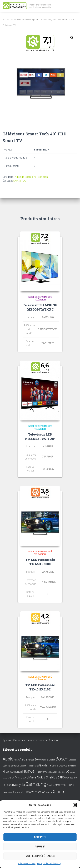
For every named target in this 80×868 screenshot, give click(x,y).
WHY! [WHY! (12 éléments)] (34, 792)
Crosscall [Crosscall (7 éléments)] (73, 760)
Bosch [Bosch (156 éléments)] (62, 759)
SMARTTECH (20, 181)
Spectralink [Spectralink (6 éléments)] (7, 793)
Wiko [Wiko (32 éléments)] (42, 792)
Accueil (6, 20)
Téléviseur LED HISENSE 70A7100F (40, 436)
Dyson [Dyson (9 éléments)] (6, 766)
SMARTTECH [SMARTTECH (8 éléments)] (61, 785)
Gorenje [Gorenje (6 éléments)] (55, 766)
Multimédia (16, 20)
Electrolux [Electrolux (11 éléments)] (14, 766)
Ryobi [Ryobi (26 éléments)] (21, 785)
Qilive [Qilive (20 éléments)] (14, 785)
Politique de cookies (27, 864)
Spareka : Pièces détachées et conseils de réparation (31, 740)
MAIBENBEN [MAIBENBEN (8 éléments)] (8, 778)
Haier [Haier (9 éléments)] (74, 766)
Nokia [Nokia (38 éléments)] (41, 777)
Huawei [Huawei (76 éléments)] (29, 771)
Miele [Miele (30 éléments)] (32, 777)
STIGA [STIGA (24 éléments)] (27, 792)
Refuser (40, 847)
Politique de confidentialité (49, 864)
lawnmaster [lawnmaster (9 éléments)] (60, 772)
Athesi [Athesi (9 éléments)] (31, 760)
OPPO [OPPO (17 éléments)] (61, 778)
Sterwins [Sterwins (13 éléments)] (17, 792)
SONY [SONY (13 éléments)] (71, 785)
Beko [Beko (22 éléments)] (38, 759)
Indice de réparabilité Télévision (37, 20)
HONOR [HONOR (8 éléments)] (18, 772)
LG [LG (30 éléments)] (67, 772)
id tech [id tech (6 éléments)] (51, 772)
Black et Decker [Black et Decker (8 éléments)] (48, 760)
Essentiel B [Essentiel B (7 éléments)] (25, 766)
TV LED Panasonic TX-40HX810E (40, 687)
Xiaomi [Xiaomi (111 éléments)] (60, 792)
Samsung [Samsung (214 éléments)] (36, 784)
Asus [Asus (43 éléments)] (23, 759)
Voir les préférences (40, 856)
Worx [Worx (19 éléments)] (49, 792)
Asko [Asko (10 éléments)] (16, 760)
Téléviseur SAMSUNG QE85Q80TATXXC (40, 307)
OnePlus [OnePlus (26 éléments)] (51, 777)
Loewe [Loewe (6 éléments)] (72, 772)
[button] (75, 805)
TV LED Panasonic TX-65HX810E (40, 562)
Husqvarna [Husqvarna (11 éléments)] (42, 772)
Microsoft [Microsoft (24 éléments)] (21, 777)
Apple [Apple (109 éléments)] (8, 759)
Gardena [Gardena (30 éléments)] (45, 765)
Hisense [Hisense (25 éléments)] (8, 772)
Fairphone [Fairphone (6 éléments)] (34, 766)
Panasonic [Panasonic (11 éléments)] (71, 778)
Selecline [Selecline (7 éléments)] (51, 785)
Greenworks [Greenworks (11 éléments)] (65, 766)
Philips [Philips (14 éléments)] (6, 785)
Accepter (40, 837)
